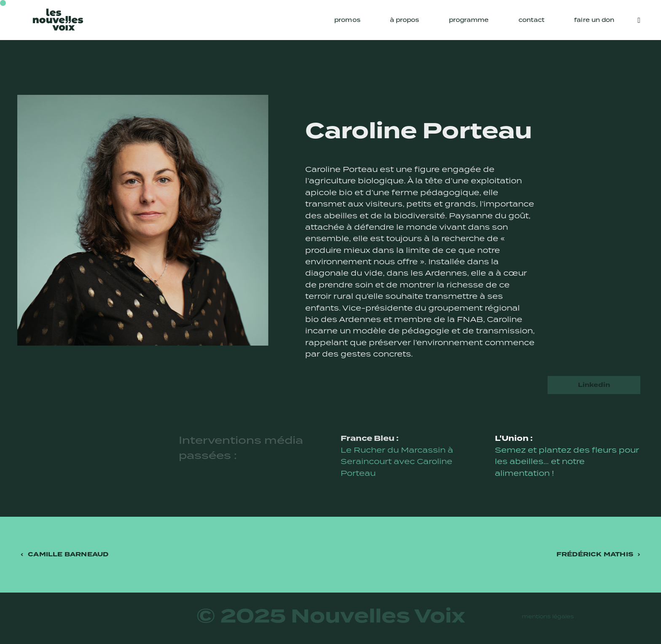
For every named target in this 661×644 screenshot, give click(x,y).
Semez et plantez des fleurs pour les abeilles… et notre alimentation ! (567, 462)
